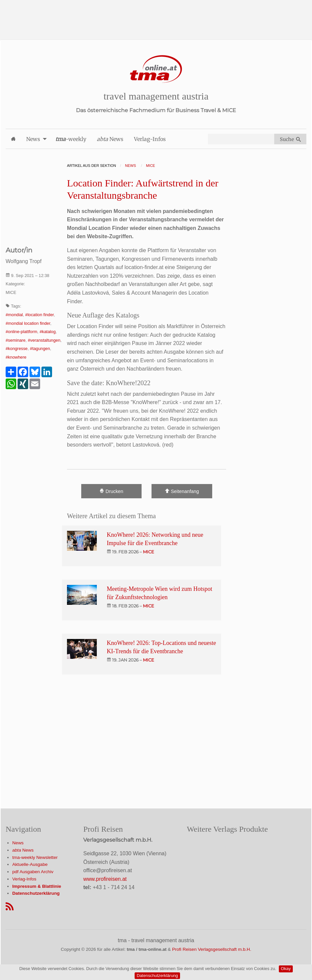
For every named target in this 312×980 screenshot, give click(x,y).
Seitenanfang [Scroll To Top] (182, 491)
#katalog (47, 332)
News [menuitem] (33, 139)
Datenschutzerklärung (157, 976)
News (18, 843)
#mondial (14, 315)
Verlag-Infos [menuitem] (150, 139)
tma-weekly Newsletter (35, 857)
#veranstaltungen (44, 340)
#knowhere (16, 357)
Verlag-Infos (24, 879)
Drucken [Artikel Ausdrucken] (111, 491)
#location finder (39, 315)
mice (149, 552)
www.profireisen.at (105, 879)
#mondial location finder (28, 323)
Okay (286, 969)
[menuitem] (13, 139)
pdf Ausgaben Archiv (33, 872)
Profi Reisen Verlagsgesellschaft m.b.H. (212, 949)
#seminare (16, 340)
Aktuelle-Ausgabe (30, 864)
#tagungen (40, 349)
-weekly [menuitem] (71, 139)
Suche (290, 139)
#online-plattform (21, 332)
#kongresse (17, 349)
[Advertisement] (156, 15)
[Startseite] (156, 69)
